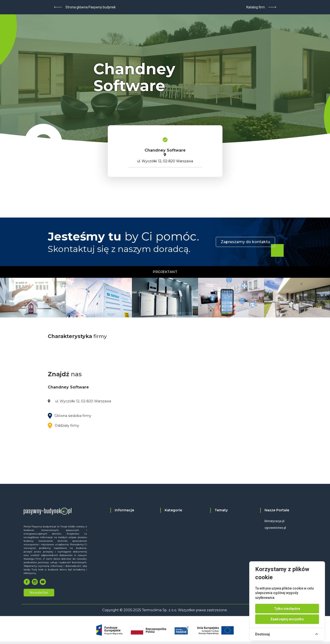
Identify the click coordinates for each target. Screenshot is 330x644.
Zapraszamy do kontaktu (245, 242)
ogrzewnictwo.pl (275, 528)
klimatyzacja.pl (274, 521)
